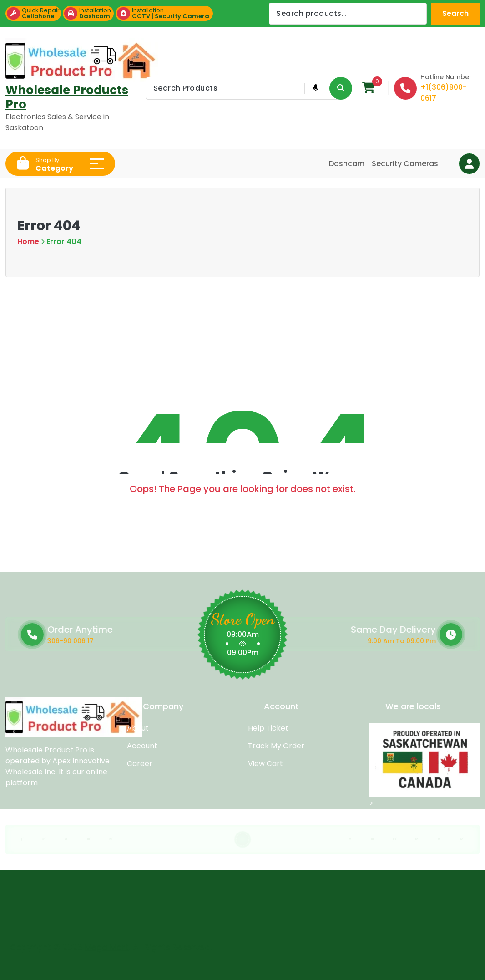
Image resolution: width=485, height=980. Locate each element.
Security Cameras (405, 164)
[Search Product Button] (341, 88)
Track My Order (276, 746)
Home (28, 241)
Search (455, 13)
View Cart (265, 764)
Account (142, 746)
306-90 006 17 (123, 641)
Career (140, 764)
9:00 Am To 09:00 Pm (338, 641)
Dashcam (347, 164)
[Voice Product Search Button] (316, 88)
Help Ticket (268, 728)
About (138, 728)
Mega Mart (107, 943)
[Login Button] (469, 164)
